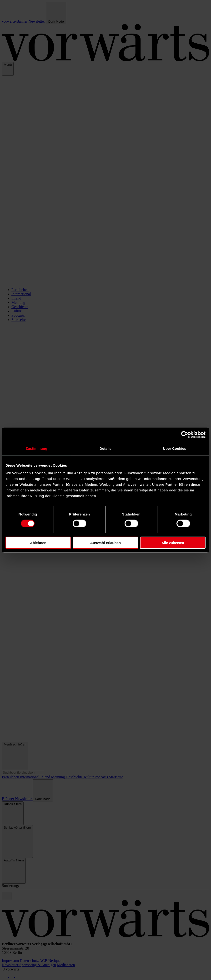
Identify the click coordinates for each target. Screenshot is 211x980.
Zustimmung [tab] (37, 448)
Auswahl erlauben (105, 542)
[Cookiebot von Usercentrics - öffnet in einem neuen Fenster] (185, 435)
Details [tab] (105, 448)
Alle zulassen (173, 542)
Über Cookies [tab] (175, 448)
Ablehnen (38, 542)
